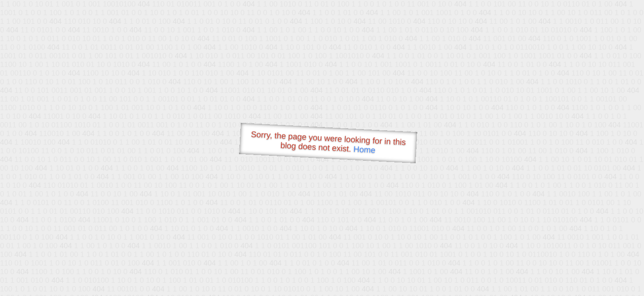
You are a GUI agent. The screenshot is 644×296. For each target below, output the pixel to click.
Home (364, 149)
